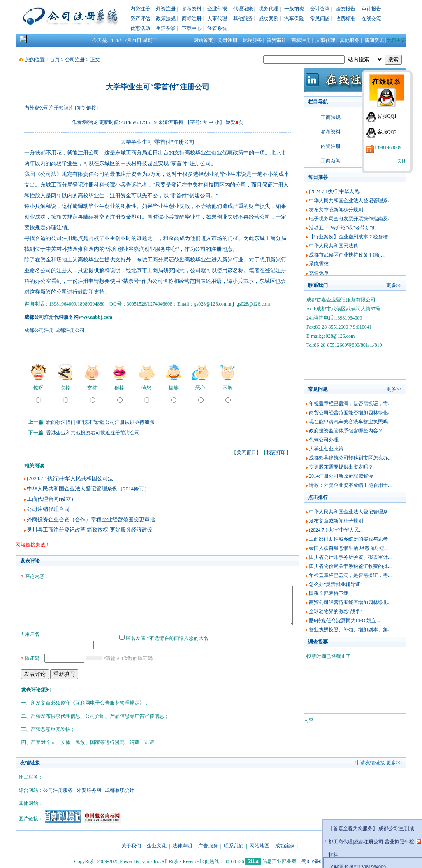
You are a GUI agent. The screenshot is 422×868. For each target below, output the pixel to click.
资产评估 (140, 19)
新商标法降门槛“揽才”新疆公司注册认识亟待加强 (100, 422)
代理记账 (243, 9)
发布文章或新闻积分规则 (336, 210)
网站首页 (203, 40)
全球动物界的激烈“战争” (336, 611)
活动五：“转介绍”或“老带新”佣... (345, 228)
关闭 (402, 161)
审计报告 (371, 9)
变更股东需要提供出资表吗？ (341, 467)
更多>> (394, 285)
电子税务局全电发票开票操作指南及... (350, 219)
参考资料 (192, 9)
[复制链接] (86, 108)
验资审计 (276, 40)
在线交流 (371, 19)
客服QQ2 (387, 132)
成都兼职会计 (120, 789)
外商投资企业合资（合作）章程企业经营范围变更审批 (91, 519)
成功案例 (269, 19)
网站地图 (260, 845)
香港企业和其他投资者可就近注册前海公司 (93, 433)
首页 (55, 60)
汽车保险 (294, 19)
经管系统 (217, 28)
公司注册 (227, 40)
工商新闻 (331, 161)
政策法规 (166, 19)
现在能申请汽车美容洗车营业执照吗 (348, 422)
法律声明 (182, 845)
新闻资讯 (374, 40)
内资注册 (140, 9)
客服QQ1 (387, 116)
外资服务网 (89, 789)
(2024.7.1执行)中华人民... (336, 191)
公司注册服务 (58, 789)
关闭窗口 (246, 453)
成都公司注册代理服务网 (51, 317)
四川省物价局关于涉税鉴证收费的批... (350, 566)
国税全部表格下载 (329, 593)
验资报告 (345, 9)
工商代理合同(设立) (50, 499)
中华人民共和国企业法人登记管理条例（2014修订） (88, 489)
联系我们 (234, 845)
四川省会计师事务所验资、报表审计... (350, 557)
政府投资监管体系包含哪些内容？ (346, 431)
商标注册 (192, 19)
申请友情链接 (370, 761)
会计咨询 (320, 9)
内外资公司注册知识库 (49, 108)
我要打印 (276, 453)
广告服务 (208, 845)
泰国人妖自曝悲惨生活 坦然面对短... (348, 548)
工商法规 (331, 117)
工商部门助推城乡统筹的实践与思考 (348, 539)
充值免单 (319, 273)
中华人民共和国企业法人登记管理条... (350, 201)
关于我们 (131, 845)
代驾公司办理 (324, 440)
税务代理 (269, 9)
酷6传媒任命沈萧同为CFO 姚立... (344, 621)
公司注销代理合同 (48, 509)
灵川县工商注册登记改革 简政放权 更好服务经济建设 (90, 530)
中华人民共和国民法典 (334, 246)
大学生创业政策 (326, 449)
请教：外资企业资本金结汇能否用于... (350, 485)
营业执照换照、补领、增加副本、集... (350, 630)
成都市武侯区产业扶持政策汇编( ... (347, 255)
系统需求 (319, 264)
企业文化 (157, 845)
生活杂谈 (166, 28)
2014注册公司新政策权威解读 (341, 476)
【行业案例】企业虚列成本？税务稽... (350, 237)
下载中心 (192, 28)
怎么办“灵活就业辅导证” (336, 584)
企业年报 (217, 9)
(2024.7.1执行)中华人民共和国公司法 (70, 478)
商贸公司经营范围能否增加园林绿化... (350, 413)
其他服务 (243, 19)
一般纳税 (294, 9)
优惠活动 (140, 28)
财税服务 (252, 40)
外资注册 (166, 9)
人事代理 (217, 19)
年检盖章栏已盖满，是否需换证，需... (350, 404)
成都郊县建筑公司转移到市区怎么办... (350, 458)
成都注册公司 (70, 330)
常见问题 (320, 19)
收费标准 (345, 19)
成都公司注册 (39, 330)
